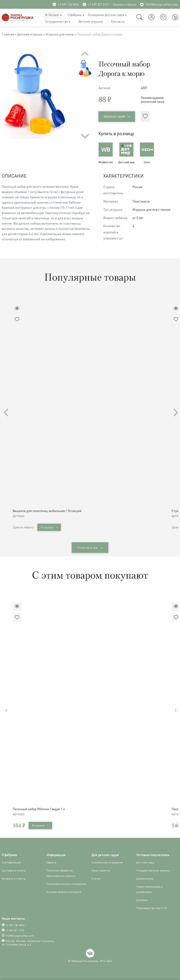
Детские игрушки (91, 21)
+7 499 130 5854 (66, 4)
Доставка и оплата (14, 870)
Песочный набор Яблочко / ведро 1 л (39, 809)
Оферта (51, 862)
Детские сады (145, 862)
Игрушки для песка (60, 34)
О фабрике (75, 15)
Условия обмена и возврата (64, 892)
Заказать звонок (125, 4)
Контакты (118, 21)
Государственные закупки (153, 870)
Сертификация (11, 862)
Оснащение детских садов (106, 15)
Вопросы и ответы (14, 879)
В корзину (49, 527)
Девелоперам (145, 879)
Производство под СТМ (152, 908)
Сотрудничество (56, 21)
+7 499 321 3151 (96, 4)
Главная (8, 34)
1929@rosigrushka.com (159, 4)
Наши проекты (101, 870)
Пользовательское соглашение (66, 884)
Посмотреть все (90, 548)
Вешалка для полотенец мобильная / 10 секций (47, 511)
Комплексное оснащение (107, 862)
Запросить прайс (117, 116)
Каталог (54, 15)
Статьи (96, 879)
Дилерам (142, 900)
